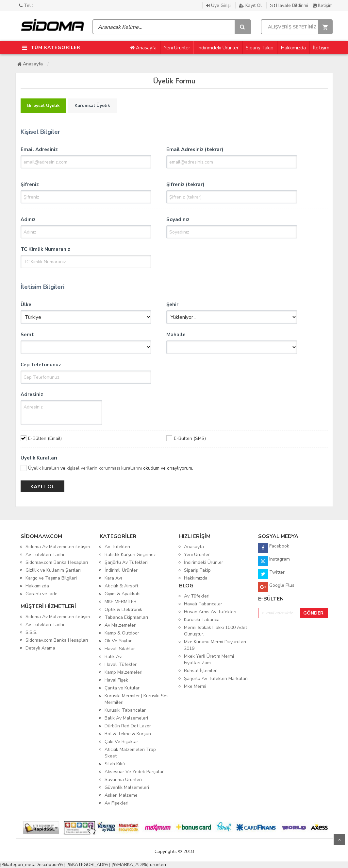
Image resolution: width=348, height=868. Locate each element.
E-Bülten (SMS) (190, 438)
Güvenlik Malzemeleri (127, 787)
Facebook (274, 548)
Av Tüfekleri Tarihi (45, 555)
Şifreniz (30, 184)
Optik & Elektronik (123, 609)
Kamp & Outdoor (122, 633)
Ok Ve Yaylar (118, 641)
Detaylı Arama (40, 648)
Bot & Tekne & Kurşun (128, 734)
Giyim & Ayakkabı (123, 594)
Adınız (28, 219)
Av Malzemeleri (121, 625)
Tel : (26, 5)
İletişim (323, 5)
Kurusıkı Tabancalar (125, 710)
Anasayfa (143, 48)
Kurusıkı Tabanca (202, 620)
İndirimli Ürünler (121, 570)
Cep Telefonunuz (41, 365)
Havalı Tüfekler (121, 664)
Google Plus (276, 587)
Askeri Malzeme (121, 795)
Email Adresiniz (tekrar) (195, 149)
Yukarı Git (339, 840)
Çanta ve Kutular (122, 688)
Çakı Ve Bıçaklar (121, 742)
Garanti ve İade (41, 594)
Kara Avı (113, 578)
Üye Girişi (219, 5)
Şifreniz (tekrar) (185, 184)
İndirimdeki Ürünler (218, 48)
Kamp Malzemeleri (124, 672)
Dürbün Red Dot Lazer (128, 726)
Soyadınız (178, 219)
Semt (27, 335)
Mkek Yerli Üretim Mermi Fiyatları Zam (209, 660)
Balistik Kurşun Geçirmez (130, 555)
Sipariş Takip (260, 48)
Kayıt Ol (251, 5)
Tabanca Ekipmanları (126, 617)
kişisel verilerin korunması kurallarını (104, 468)
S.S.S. (31, 632)
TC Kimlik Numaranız (45, 249)
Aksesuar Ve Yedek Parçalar (134, 772)
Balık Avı (114, 657)
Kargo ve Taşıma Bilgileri (51, 578)
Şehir (172, 304)
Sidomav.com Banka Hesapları (57, 562)
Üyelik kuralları (44, 468)
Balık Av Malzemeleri (126, 718)
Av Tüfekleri (117, 547)
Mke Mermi (195, 686)
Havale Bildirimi (290, 5)
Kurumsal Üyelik (92, 105)
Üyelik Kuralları (39, 458)
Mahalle (176, 335)
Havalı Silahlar (120, 649)
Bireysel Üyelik (43, 105)
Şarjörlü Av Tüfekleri (126, 562)
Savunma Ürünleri (123, 780)
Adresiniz (32, 394)
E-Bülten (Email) (45, 438)
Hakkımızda (293, 48)
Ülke (26, 304)
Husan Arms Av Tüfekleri (210, 612)
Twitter (271, 574)
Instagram (274, 561)
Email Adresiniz (39, 149)
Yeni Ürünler (177, 48)
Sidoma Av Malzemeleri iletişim (58, 547)
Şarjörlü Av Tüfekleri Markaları (216, 678)
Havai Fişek (116, 680)
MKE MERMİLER (121, 602)
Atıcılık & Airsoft (121, 586)
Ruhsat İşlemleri (201, 671)
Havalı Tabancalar (203, 604)
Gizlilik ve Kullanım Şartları (53, 570)
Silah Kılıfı (115, 764)
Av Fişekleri (116, 803)
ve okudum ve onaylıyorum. (111, 468)
